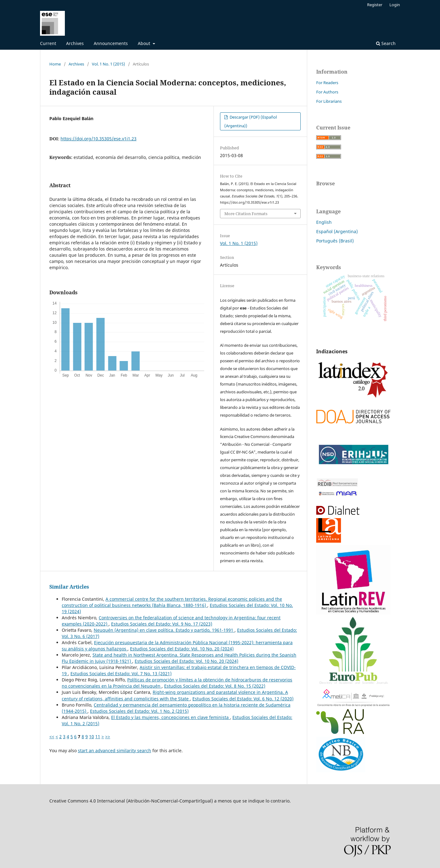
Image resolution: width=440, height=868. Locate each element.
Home (55, 64)
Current (48, 43)
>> (108, 737)
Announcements (111, 43)
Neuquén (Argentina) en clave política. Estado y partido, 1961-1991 (164, 630)
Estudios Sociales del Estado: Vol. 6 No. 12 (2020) (243, 699)
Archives (75, 43)
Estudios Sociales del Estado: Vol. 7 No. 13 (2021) (121, 674)
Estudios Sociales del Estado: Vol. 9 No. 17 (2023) (162, 624)
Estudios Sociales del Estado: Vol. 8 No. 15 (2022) (215, 686)
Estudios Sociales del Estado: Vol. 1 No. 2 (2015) (139, 711)
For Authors (327, 92)
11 (98, 737)
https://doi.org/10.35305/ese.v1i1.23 (99, 139)
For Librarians (329, 101)
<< (52, 737)
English (324, 222)
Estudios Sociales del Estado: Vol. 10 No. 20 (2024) (182, 649)
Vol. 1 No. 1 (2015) (108, 64)
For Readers (327, 83)
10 (92, 737)
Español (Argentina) (337, 231)
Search (386, 43)
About (145, 43)
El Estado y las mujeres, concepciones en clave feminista (171, 717)
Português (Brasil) (335, 241)
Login (395, 5)
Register (375, 5)
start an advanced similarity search (114, 750)
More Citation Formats (246, 214)
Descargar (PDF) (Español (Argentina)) (251, 121)
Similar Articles (69, 587)
